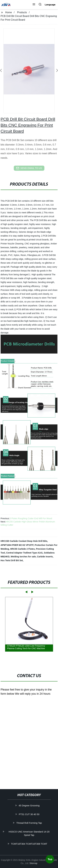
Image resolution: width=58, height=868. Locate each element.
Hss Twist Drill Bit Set (12, 560)
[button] (34, 5)
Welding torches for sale (23, 557)
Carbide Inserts (45, 557)
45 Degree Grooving (29, 805)
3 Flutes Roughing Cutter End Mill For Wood (31, 518)
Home (9, 12)
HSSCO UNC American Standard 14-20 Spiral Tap (29, 833)
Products (22, 12)
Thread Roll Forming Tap (29, 823)
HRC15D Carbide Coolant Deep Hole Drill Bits (24, 541)
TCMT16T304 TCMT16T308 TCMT (29, 844)
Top (50, 859)
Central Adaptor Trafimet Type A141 (24, 553)
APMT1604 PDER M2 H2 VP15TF (17, 545)
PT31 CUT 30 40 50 (29, 814)
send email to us (29, 168)
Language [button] (50, 5)
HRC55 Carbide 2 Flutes (23, 549)
